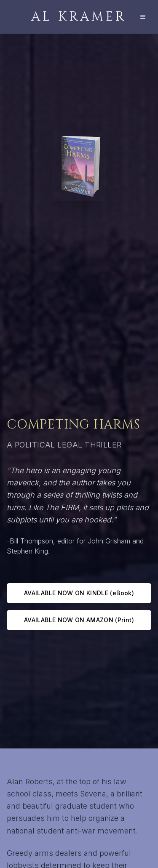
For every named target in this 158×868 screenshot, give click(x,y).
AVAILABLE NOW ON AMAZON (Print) (79, 620)
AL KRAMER (79, 17)
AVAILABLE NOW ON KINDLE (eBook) (79, 593)
